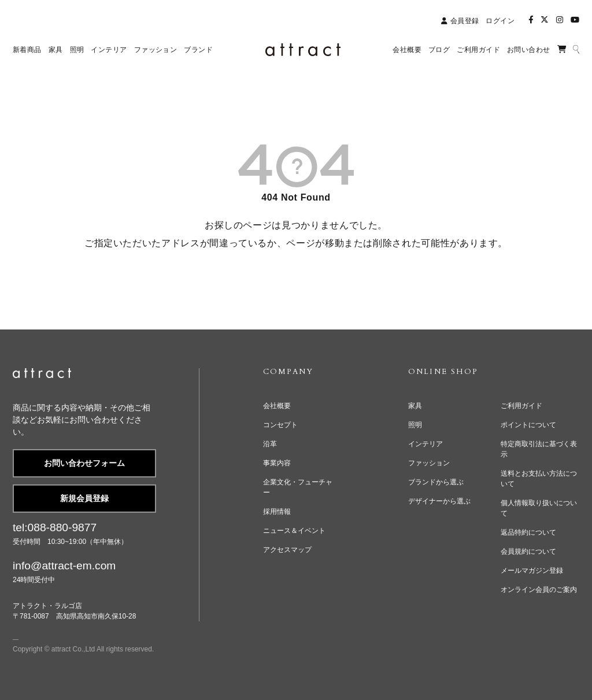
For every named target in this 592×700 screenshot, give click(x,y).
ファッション (429, 463)
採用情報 (277, 512)
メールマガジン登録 (532, 571)
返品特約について (528, 532)
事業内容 (277, 463)
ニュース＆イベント (294, 531)
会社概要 (277, 406)
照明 (415, 425)
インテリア (425, 444)
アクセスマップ (287, 550)
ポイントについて (528, 425)
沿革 (270, 444)
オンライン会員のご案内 (539, 590)
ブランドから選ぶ (436, 482)
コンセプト (280, 425)
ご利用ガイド (521, 406)
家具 (415, 406)
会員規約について (528, 551)
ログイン (500, 21)
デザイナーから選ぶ (439, 501)
